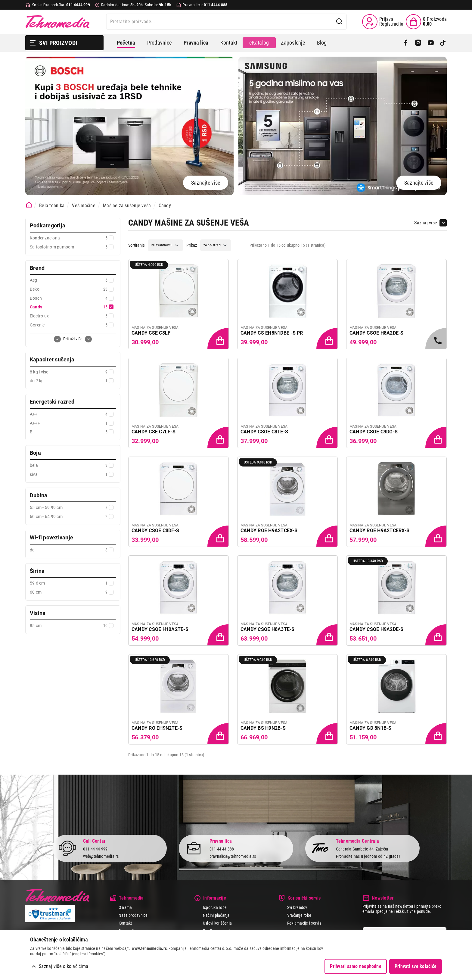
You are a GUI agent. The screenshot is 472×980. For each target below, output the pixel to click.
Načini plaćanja (216, 915)
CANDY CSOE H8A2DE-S (377, 333)
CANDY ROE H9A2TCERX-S (379, 531)
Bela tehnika (52, 206)
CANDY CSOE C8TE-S (264, 432)
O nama (125, 907)
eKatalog (259, 43)
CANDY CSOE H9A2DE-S (377, 629)
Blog (322, 43)
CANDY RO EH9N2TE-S (157, 728)
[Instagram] (418, 43)
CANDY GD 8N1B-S (371, 728)
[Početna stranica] (29, 205)
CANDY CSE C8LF (151, 333)
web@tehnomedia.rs (101, 856)
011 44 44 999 (95, 849)
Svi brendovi (298, 907)
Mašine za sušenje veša (127, 206)
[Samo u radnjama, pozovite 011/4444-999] (436, 339)
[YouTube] (431, 43)
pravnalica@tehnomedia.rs (233, 856)
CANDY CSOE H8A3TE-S (268, 629)
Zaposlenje (293, 43)
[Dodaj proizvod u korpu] (219, 339)
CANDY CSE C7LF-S (154, 432)
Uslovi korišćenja (217, 923)
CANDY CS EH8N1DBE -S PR (272, 333)
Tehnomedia (57, 22)
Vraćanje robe (299, 915)
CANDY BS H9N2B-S (263, 728)
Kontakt (229, 43)
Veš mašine (84, 206)
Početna (126, 43)
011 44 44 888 (222, 849)
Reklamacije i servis (304, 923)
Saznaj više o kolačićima (64, 966)
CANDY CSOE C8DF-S (155, 531)
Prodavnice (159, 43)
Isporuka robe (215, 907)
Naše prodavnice (133, 915)
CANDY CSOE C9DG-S (374, 432)
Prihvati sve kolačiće (416, 966)
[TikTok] (443, 43)
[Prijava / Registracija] (383, 22)
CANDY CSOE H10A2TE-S (160, 629)
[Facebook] (406, 43)
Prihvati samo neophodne (356, 966)
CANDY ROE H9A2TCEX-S (269, 531)
